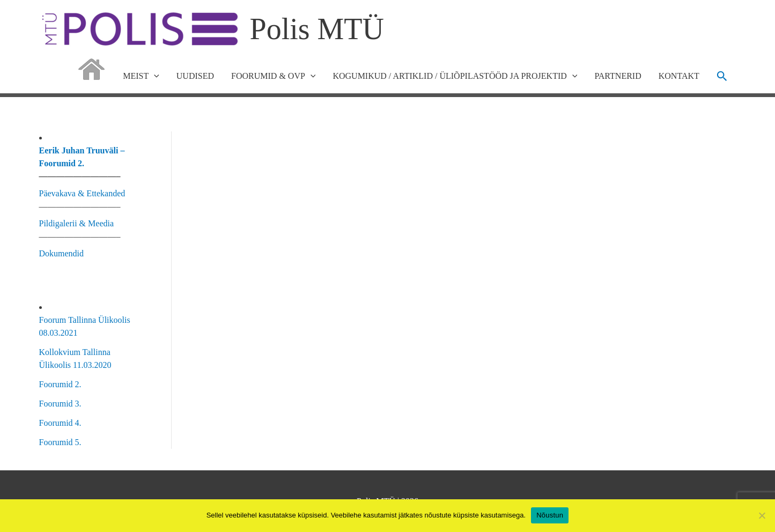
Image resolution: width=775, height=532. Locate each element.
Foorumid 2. (60, 384)
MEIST (141, 76)
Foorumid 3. (60, 404)
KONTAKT (679, 76)
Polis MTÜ (317, 29)
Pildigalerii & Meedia (77, 223)
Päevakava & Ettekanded (82, 193)
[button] (722, 76)
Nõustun (550, 515)
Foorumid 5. (60, 442)
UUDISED (195, 76)
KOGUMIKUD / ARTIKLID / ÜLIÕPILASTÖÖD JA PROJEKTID (455, 76)
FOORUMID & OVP (273, 76)
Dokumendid (62, 253)
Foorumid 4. (60, 423)
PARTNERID (618, 76)
